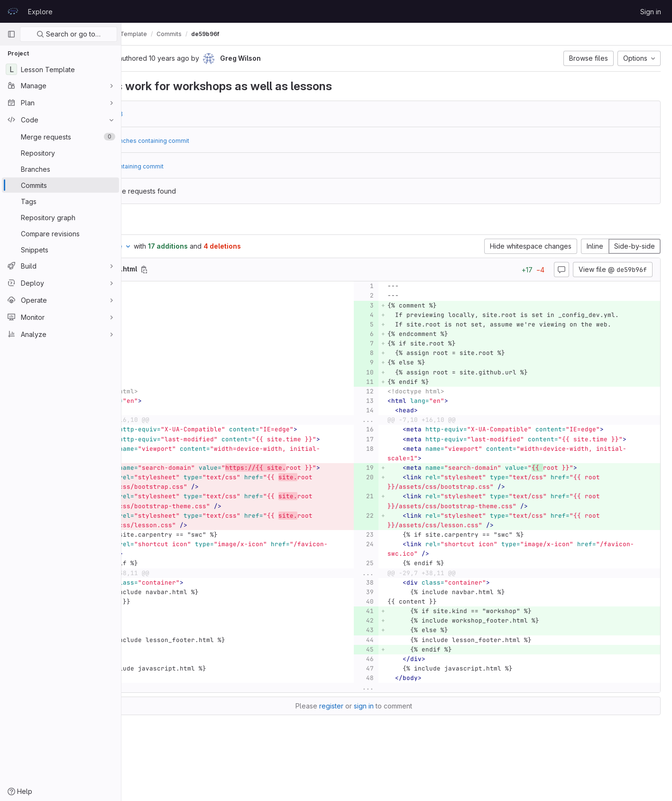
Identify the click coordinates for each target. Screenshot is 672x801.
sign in (407, 744)
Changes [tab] (160, 223)
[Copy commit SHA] (197, 59)
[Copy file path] (230, 270)
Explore (40, 12)
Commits (255, 34)
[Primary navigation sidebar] (11, 34)
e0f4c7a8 (193, 114)
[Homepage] (13, 11)
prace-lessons (153, 34)
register (374, 744)
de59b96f (291, 34)
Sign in (651, 12)
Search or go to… (69, 34)
